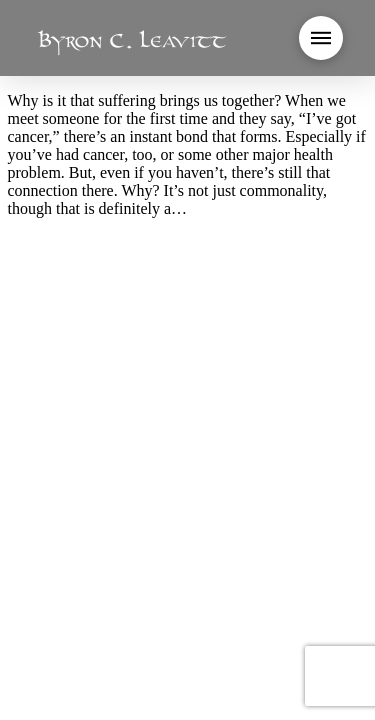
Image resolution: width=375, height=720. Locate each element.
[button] (321, 38)
